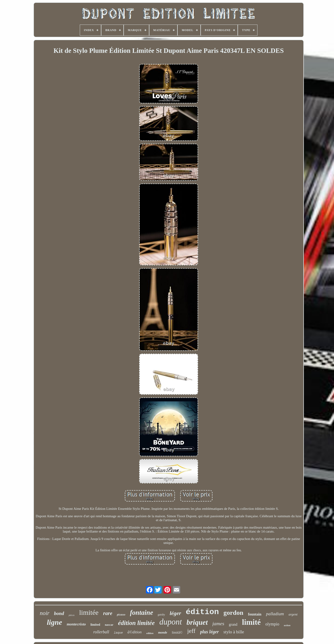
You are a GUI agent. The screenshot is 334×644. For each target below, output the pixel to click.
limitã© (177, 632)
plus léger (210, 632)
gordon (234, 613)
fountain (255, 614)
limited (95, 625)
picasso (121, 615)
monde (163, 633)
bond (59, 613)
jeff (191, 631)
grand (233, 624)
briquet (197, 622)
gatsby (161, 615)
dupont (171, 622)
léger (175, 613)
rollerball (101, 632)
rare (108, 613)
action (287, 625)
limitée (89, 612)
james (218, 623)
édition (202, 612)
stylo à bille (234, 632)
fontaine (141, 612)
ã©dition (134, 632)
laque (118, 633)
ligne (55, 622)
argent (293, 614)
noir (45, 613)
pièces (72, 615)
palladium (275, 614)
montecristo (76, 624)
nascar (109, 625)
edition (150, 633)
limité (251, 622)
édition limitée (136, 623)
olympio (272, 624)
